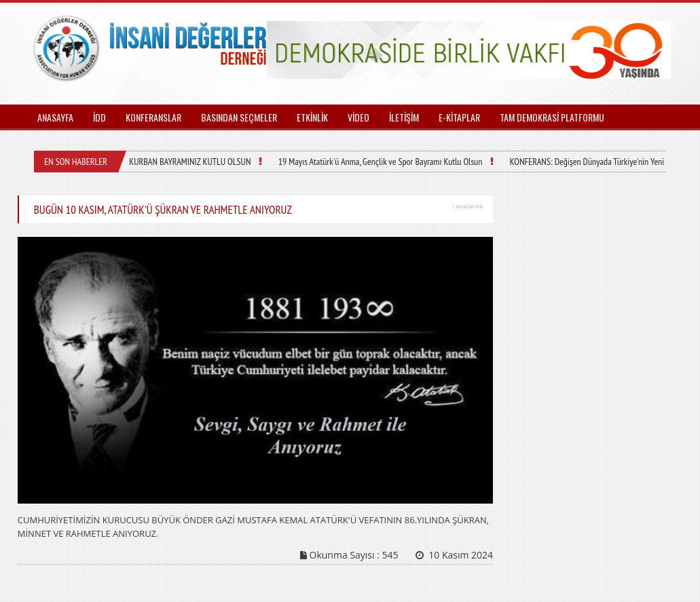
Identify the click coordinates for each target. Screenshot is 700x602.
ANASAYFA (55, 117)
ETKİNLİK (312, 117)
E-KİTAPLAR (459, 117)
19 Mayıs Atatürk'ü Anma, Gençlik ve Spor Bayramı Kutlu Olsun (380, 162)
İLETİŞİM (404, 117)
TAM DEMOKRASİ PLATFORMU (552, 117)
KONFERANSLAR (153, 117)
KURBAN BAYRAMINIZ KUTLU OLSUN (190, 162)
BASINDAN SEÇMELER (239, 117)
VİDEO (358, 117)
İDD (99, 117)
